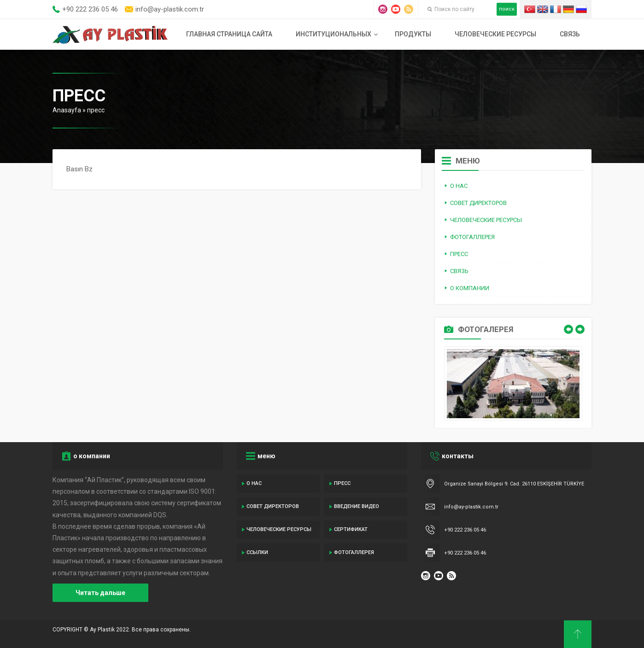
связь (570, 34)
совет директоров (273, 506)
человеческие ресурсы (495, 34)
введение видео (357, 506)
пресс (342, 483)
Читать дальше (100, 593)
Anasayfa (67, 110)
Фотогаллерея (354, 552)
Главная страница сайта (229, 34)
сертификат (351, 529)
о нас (254, 483)
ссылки (257, 552)
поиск (507, 9)
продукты (413, 34)
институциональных (334, 34)
